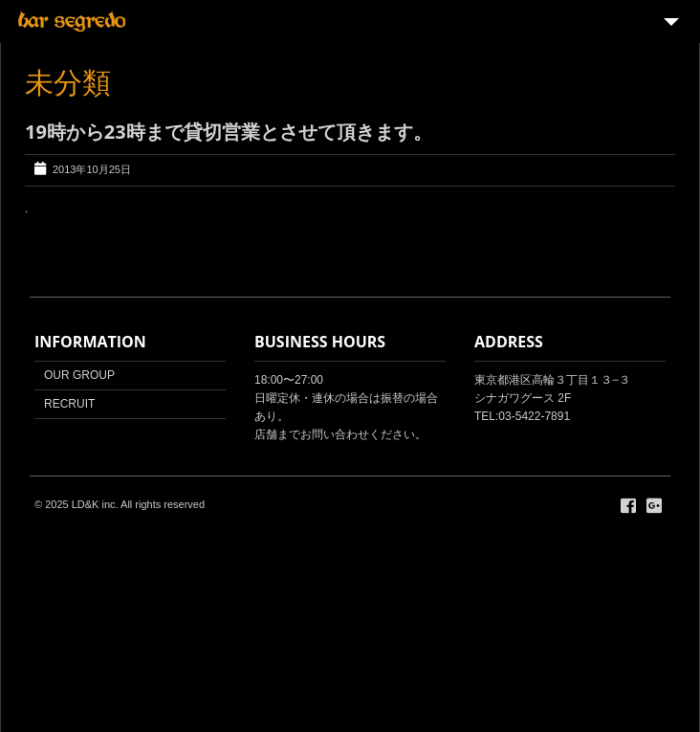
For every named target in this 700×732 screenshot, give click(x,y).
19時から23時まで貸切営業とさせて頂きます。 (229, 132)
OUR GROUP (79, 375)
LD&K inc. (95, 504)
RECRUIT (69, 404)
